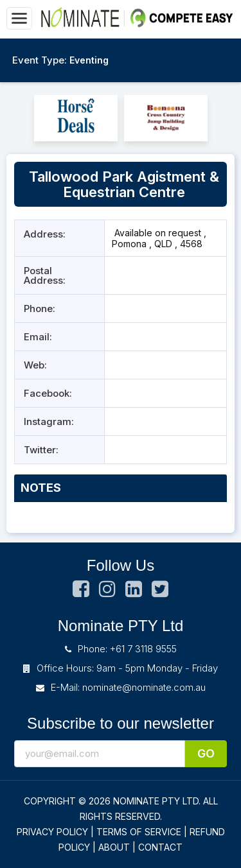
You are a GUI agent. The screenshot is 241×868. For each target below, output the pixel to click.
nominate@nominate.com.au (144, 687)
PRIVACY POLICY (52, 832)
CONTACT (160, 847)
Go (206, 753)
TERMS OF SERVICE (139, 832)
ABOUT (114, 847)
